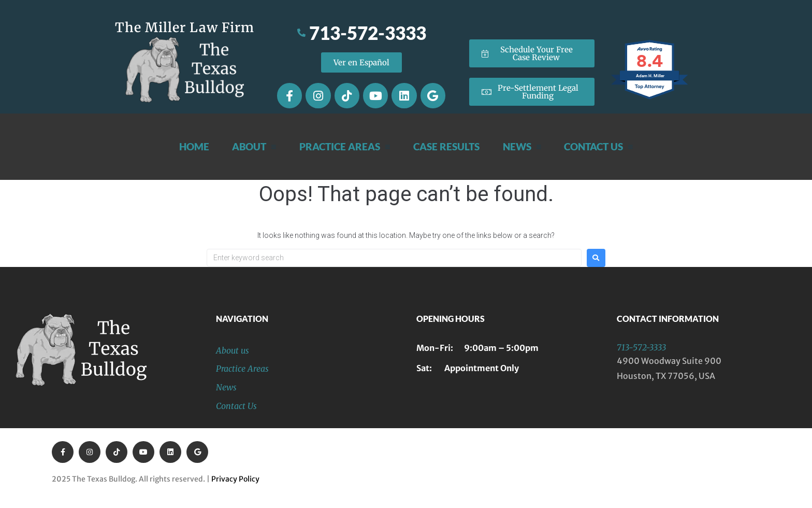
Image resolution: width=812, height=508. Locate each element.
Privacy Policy (235, 479)
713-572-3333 (641, 347)
